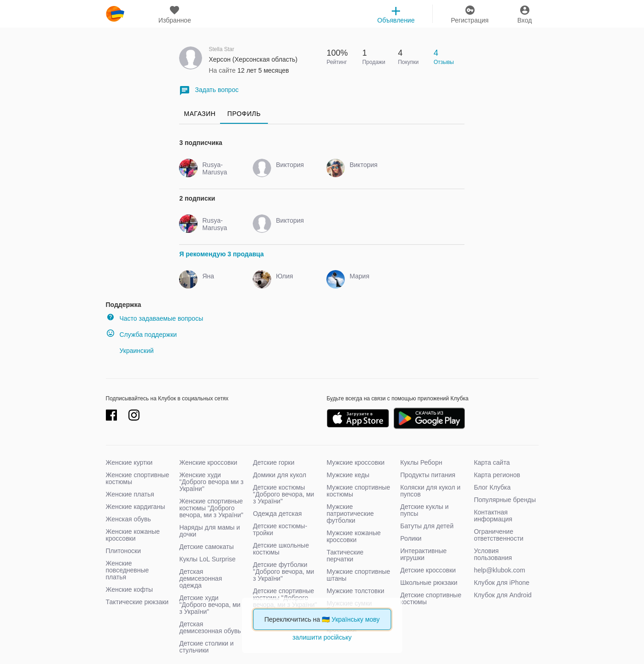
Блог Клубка (492, 487)
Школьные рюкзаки (429, 583)
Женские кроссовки (208, 462)
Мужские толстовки (355, 591)
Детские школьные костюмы (281, 549)
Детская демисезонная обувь (210, 627)
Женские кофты (130, 589)
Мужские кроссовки (355, 462)
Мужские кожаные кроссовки (354, 536)
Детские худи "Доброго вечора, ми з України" (210, 605)
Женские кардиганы (136, 507)
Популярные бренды (505, 500)
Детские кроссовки (428, 570)
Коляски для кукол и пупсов (430, 491)
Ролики (411, 538)
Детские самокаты (206, 547)
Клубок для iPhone (502, 583)
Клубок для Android (502, 595)
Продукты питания (428, 475)
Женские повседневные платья (128, 570)
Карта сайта (492, 462)
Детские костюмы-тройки (280, 529)
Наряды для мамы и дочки (209, 531)
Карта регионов (497, 475)
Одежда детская (277, 514)
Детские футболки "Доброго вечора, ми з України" (283, 572)
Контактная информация (493, 516)
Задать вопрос (209, 90)
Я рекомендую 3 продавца (221, 254)
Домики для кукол (279, 475)
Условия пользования (493, 554)
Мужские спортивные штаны (358, 575)
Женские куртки (129, 462)
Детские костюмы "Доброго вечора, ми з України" (283, 494)
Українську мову (356, 619)
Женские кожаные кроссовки (133, 535)
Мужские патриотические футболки (350, 514)
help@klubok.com (499, 570)
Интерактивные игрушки (423, 554)
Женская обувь (128, 519)
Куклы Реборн (421, 462)
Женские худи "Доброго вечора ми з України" (211, 482)
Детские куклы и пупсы (424, 510)
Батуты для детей (427, 526)
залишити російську (322, 637)
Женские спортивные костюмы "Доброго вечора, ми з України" (211, 508)
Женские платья (130, 494)
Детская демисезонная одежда (200, 578)
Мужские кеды (348, 475)
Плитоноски (124, 551)
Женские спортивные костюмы (138, 478)
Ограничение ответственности (499, 535)
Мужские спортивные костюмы (358, 491)
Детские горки (273, 462)
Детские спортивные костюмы (431, 598)
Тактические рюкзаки (137, 602)
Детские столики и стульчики (206, 647)
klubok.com (115, 14)
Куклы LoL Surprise (207, 559)
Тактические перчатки (345, 556)
